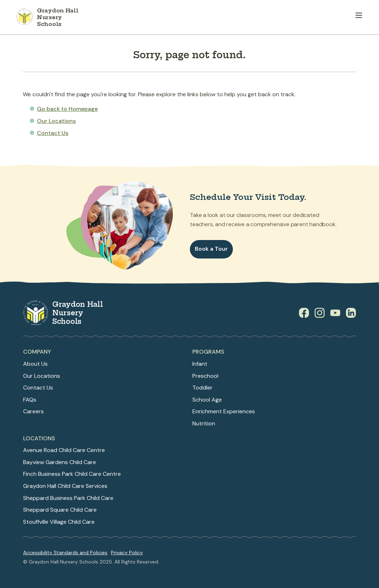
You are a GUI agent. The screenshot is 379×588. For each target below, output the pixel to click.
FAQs (30, 400)
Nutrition (204, 423)
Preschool (205, 376)
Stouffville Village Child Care (59, 522)
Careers (33, 411)
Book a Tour (211, 249)
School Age (207, 400)
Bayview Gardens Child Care (60, 462)
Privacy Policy (127, 552)
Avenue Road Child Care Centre (64, 450)
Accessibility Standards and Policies (65, 552)
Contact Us (53, 133)
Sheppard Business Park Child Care (68, 498)
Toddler (202, 388)
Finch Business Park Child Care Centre (72, 474)
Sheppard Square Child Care (60, 510)
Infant (200, 364)
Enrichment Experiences (224, 411)
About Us (35, 364)
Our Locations (56, 121)
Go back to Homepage (67, 109)
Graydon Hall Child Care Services (65, 486)
